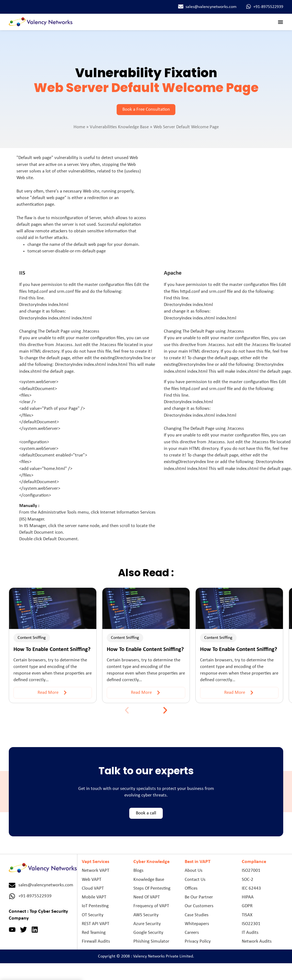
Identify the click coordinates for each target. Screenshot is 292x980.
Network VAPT (96, 871)
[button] (127, 710)
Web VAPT (92, 880)
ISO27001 (251, 871)
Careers (192, 933)
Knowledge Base (149, 880)
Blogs (138, 871)
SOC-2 (248, 880)
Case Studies (197, 915)
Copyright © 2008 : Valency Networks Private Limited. (146, 956)
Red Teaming (94, 933)
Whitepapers (197, 924)
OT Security (93, 915)
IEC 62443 (251, 888)
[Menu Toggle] (280, 22)
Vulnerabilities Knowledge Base (119, 127)
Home (79, 127)
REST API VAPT (96, 924)
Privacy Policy (198, 941)
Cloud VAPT (93, 888)
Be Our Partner (199, 897)
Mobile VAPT (94, 897)
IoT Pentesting (95, 906)
